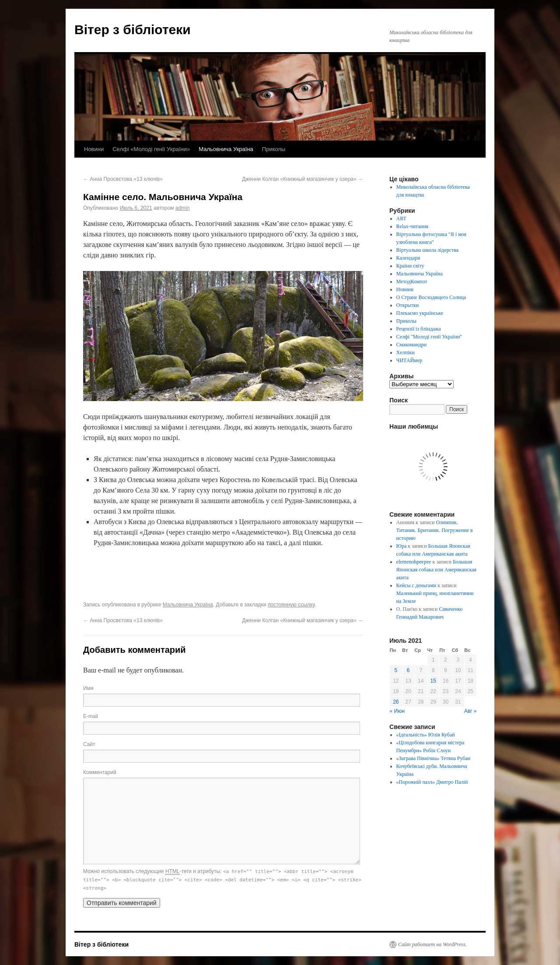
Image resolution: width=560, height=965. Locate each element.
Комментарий (100, 772)
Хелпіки (406, 352)
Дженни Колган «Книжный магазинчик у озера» (303, 179)
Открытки (408, 305)
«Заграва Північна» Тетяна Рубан (434, 758)
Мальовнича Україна (226, 149)
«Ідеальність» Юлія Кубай (426, 735)
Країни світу (410, 266)
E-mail (91, 716)
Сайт (89, 744)
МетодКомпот (412, 282)
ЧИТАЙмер (409, 360)
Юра (402, 546)
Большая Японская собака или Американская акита (436, 570)
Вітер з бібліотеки (133, 30)
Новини (94, 149)
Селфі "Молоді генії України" (429, 337)
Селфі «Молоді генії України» (151, 149)
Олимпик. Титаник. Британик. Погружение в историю (435, 530)
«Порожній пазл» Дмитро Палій (432, 782)
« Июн (397, 711)
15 (433, 681)
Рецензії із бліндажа (419, 329)
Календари (408, 258)
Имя (88, 688)
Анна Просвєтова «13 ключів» (123, 179)
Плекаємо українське (420, 313)
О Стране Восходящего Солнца (431, 297)
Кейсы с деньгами (416, 585)
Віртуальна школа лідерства (428, 250)
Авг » (471, 711)
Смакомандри (412, 345)
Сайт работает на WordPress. (432, 944)
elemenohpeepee (414, 562)
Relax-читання (413, 226)
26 (396, 702)
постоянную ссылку (291, 605)
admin (183, 208)
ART (401, 218)
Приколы (274, 149)
